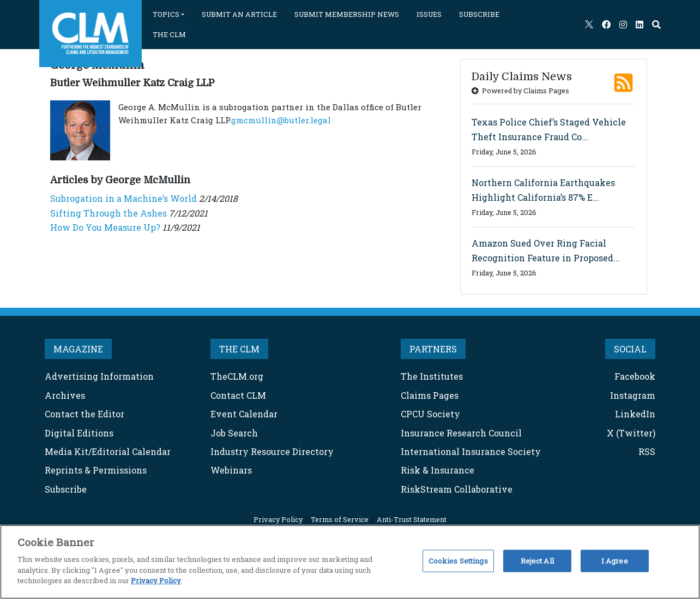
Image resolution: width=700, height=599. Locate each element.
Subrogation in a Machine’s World (123, 226)
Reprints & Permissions (96, 497)
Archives (65, 423)
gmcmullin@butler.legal (281, 147)
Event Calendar (244, 441)
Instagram (633, 423)
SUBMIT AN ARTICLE (239, 14)
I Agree (615, 560)
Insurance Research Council (461, 460)
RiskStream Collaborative (457, 516)
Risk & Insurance (437, 497)
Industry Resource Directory (272, 479)
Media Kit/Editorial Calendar (108, 479)
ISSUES (429, 14)
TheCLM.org (237, 403)
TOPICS (166, 14)
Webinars (231, 497)
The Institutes (432, 403)
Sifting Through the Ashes (108, 240)
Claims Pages (430, 423)
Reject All (537, 560)
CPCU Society (430, 441)
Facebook (635, 403)
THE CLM (169, 34)
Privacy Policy (156, 580)
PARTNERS (433, 376)
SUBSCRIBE (479, 14)
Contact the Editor (85, 441)
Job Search (234, 460)
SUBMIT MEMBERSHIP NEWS (347, 14)
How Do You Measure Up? (105, 254)
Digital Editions (79, 460)
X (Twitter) (631, 460)
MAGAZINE (78, 376)
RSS (647, 479)
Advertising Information (99, 403)
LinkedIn (635, 441)
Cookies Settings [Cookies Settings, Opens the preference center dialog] (458, 560)
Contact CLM (238, 423)
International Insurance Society (471, 479)
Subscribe (66, 516)
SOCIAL (630, 376)
